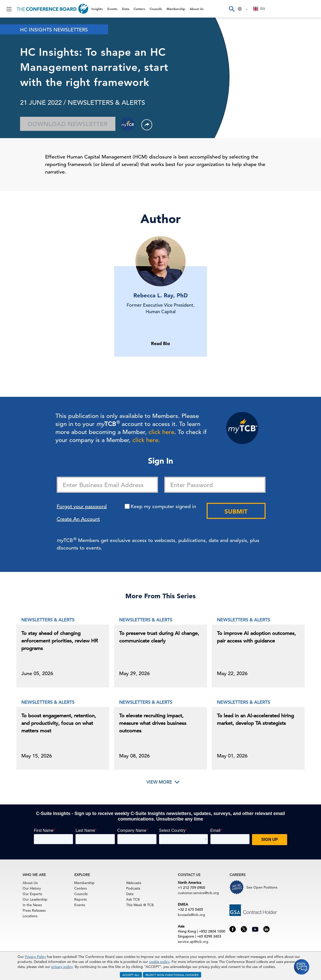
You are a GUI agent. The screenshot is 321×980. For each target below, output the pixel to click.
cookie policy (159, 962)
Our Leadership (35, 899)
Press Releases (34, 910)
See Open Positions (262, 887)
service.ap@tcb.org (193, 942)
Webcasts (134, 883)
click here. (146, 440)
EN (259, 9)
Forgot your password (82, 506)
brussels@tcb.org (191, 915)
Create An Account (78, 519)
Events (112, 9)
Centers (139, 9)
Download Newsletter (68, 124)
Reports (81, 899)
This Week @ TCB (140, 905)
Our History (32, 888)
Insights (97, 9)
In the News (32, 905)
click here (161, 432)
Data (126, 9)
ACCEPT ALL (131, 975)
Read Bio (160, 343)
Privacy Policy (35, 957)
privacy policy (62, 967)
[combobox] (259, 9)
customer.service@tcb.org (198, 893)
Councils (156, 9)
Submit (236, 511)
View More (159, 782)
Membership (176, 9)
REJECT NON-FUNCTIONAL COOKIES (172, 975)
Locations (30, 916)
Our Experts (32, 894)
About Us (197, 9)
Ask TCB (133, 899)
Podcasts (133, 888)
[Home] (53, 9)
